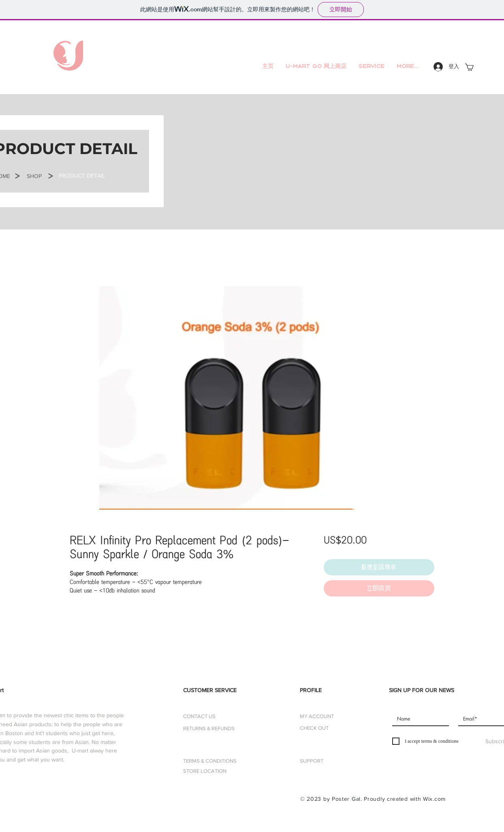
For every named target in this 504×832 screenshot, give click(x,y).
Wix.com (434, 799)
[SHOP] (34, 176)
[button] (82, 176)
